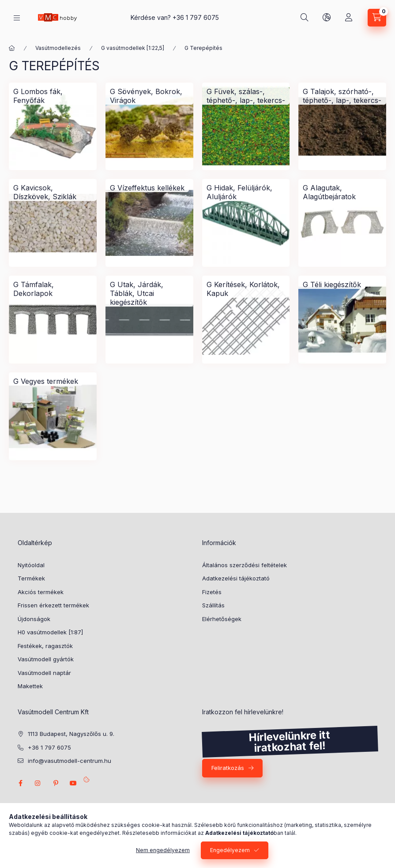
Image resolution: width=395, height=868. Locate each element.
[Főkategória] (12, 48)
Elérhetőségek (222, 619)
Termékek (31, 578)
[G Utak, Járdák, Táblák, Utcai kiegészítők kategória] (149, 293)
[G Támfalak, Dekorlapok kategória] (53, 289)
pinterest (56, 783)
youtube (73, 783)
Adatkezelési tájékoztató (236, 578)
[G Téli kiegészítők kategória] (332, 284)
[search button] (305, 18)
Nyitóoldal (31, 565)
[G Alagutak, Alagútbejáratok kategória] (342, 192)
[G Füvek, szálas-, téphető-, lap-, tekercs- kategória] (246, 96)
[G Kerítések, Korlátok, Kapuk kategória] (246, 289)
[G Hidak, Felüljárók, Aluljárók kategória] (246, 192)
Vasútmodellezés (58, 48)
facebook (20, 783)
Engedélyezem (230, 850)
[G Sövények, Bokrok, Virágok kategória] (149, 96)
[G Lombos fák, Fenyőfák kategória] (53, 96)
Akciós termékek (41, 592)
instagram (38, 783)
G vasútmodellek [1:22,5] (133, 48)
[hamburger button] (17, 18)
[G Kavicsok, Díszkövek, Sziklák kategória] (53, 192)
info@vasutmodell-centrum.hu (70, 761)
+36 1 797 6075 (196, 17)
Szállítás (213, 605)
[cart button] (377, 18)
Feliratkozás (228, 768)
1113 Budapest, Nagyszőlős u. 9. (71, 734)
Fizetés (212, 592)
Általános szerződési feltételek (245, 565)
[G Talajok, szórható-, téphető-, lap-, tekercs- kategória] (342, 96)
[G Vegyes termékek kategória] (46, 381)
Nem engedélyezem (163, 850)
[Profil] (349, 18)
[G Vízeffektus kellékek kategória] (147, 188)
